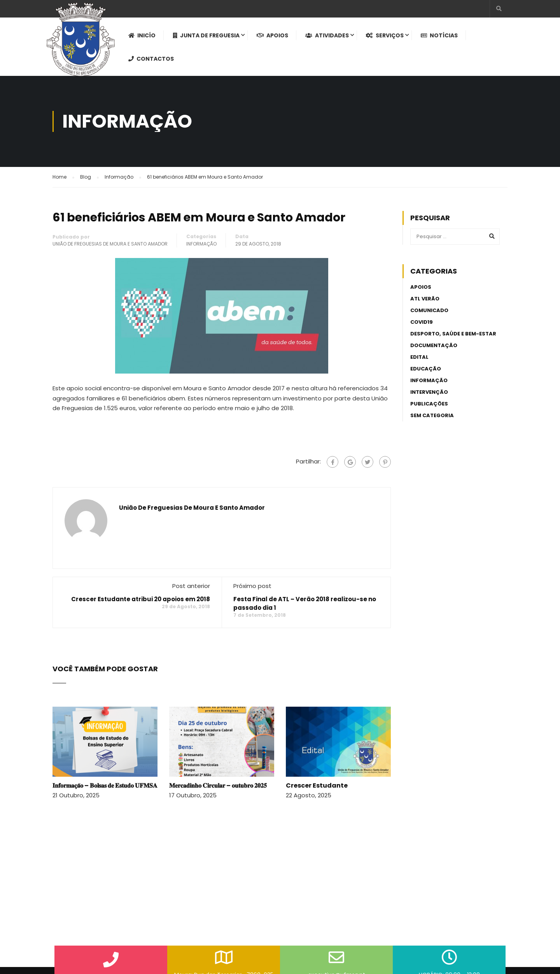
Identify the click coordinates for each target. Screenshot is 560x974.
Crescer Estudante (317, 785)
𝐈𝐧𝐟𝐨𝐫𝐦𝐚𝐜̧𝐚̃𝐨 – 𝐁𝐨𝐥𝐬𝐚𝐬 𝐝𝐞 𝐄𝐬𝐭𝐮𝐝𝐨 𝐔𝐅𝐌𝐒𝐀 (105, 785)
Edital (419, 357)
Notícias (439, 35)
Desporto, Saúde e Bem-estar (453, 334)
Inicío (142, 35)
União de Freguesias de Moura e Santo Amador (110, 244)
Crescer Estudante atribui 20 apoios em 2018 (141, 599)
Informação (201, 244)
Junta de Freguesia (206, 35)
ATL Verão (425, 299)
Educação (426, 369)
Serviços (385, 35)
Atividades (327, 35)
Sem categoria (432, 415)
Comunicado (429, 310)
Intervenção (429, 392)
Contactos (151, 59)
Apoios (272, 35)
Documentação (434, 345)
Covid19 (422, 322)
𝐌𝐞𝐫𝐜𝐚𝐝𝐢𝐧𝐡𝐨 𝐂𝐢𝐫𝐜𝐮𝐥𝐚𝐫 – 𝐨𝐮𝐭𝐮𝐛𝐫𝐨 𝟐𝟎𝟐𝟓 (218, 785)
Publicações (429, 404)
